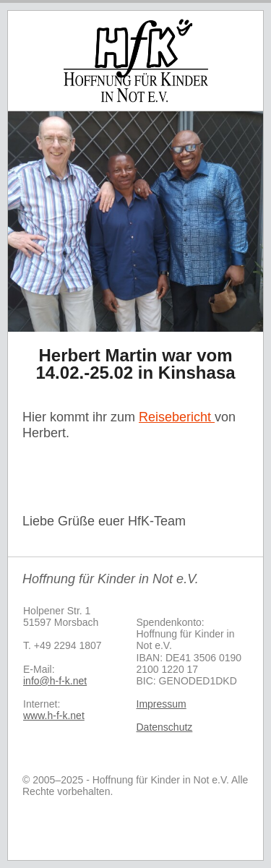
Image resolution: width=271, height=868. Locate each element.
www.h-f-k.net (54, 716)
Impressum (162, 704)
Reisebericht (177, 417)
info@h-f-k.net (55, 681)
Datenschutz (165, 727)
